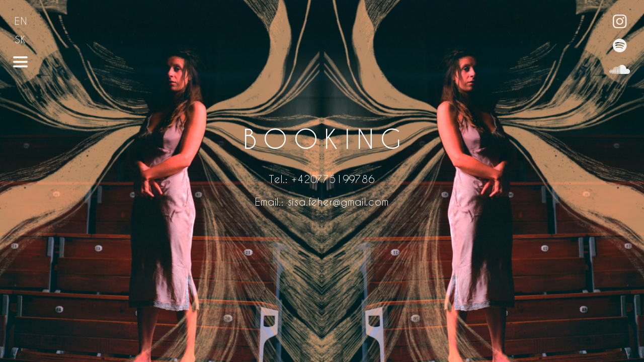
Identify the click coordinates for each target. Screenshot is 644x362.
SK (21, 39)
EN (21, 21)
